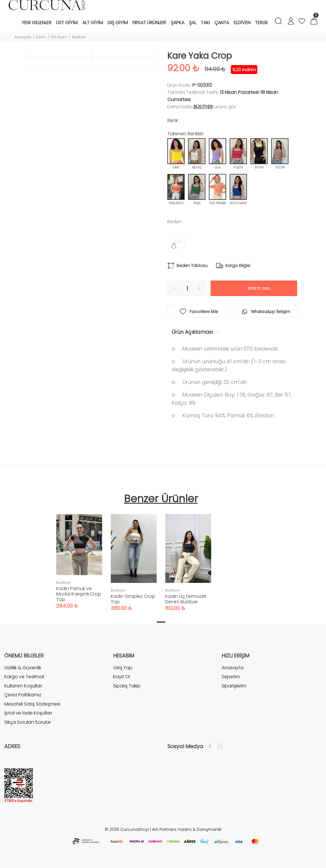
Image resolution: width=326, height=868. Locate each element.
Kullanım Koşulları (23, 686)
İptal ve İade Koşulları (28, 713)
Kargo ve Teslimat (24, 677)
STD (178, 241)
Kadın (41, 37)
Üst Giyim (59, 37)
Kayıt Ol (121, 677)
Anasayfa (23, 37)
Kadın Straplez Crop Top (133, 599)
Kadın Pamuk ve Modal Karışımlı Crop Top (79, 594)
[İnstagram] (218, 746)
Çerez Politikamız (23, 695)
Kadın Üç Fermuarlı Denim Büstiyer (186, 599)
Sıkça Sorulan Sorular (28, 722)
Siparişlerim (234, 686)
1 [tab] (161, 622)
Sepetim (231, 677)
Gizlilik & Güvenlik (23, 668)
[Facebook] (211, 746)
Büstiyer (79, 37)
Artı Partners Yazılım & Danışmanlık (187, 829)
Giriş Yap (123, 668)
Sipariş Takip (127, 686)
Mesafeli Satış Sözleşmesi (32, 704)
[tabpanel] (79, 556)
